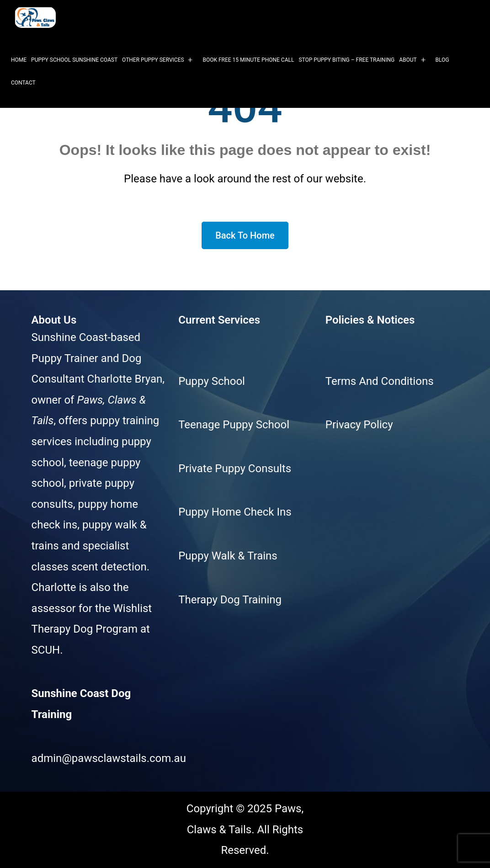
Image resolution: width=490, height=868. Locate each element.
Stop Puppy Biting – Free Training (346, 60)
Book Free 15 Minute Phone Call (248, 60)
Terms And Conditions (380, 381)
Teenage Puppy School (234, 425)
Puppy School (212, 381)
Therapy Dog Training (230, 600)
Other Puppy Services (153, 60)
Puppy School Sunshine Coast (74, 60)
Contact (23, 83)
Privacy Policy (359, 425)
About (408, 60)
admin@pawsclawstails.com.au (109, 758)
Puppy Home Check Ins (235, 512)
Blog (442, 60)
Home (19, 60)
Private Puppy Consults (235, 469)
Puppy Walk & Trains (228, 556)
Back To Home (245, 235)
